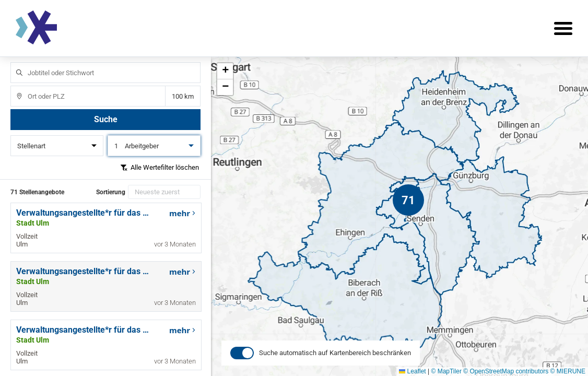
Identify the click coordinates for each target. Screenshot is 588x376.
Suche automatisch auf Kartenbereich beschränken (335, 361)
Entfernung (183, 96)
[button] (408, 200)
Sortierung (111, 192)
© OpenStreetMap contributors (506, 371)
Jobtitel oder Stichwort (14, 62)
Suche (106, 119)
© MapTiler (446, 371)
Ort (14, 86)
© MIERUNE (568, 371)
